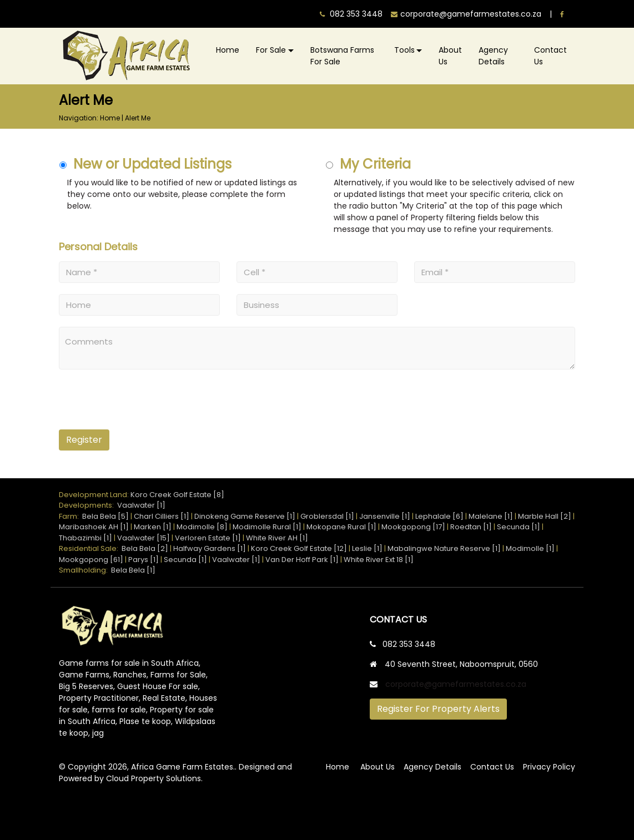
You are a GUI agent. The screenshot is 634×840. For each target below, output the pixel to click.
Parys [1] (144, 560)
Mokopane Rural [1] (341, 527)
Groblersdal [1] (327, 516)
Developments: (88, 505)
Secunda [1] (519, 527)
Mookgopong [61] (91, 560)
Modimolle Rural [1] (267, 527)
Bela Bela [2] (145, 548)
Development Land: (95, 495)
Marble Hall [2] (545, 516)
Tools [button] (404, 50)
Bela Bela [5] (105, 516)
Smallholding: (85, 570)
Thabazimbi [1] (85, 538)
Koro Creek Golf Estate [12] (299, 548)
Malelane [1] (491, 516)
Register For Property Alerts (438, 709)
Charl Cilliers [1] (162, 516)
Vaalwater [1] (141, 505)
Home (228, 50)
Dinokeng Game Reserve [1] (245, 516)
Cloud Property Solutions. (154, 778)
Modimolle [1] (530, 548)
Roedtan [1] (471, 527)
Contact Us (550, 56)
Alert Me (138, 118)
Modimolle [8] (202, 527)
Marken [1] (153, 527)
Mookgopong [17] (413, 527)
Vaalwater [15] (144, 538)
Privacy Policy (549, 767)
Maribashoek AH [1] (94, 527)
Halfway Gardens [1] (210, 548)
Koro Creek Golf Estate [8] (177, 495)
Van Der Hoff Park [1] (302, 560)
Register (84, 440)
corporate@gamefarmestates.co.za (456, 684)
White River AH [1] (277, 538)
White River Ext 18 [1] (379, 560)
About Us (450, 56)
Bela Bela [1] (133, 570)
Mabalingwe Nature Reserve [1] (444, 548)
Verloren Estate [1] (208, 538)
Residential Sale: (90, 548)
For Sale (271, 50)
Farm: (71, 516)
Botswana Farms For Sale (342, 56)
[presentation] (127, 404)
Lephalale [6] (439, 516)
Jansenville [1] (385, 516)
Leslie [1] (367, 548)
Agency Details (493, 56)
